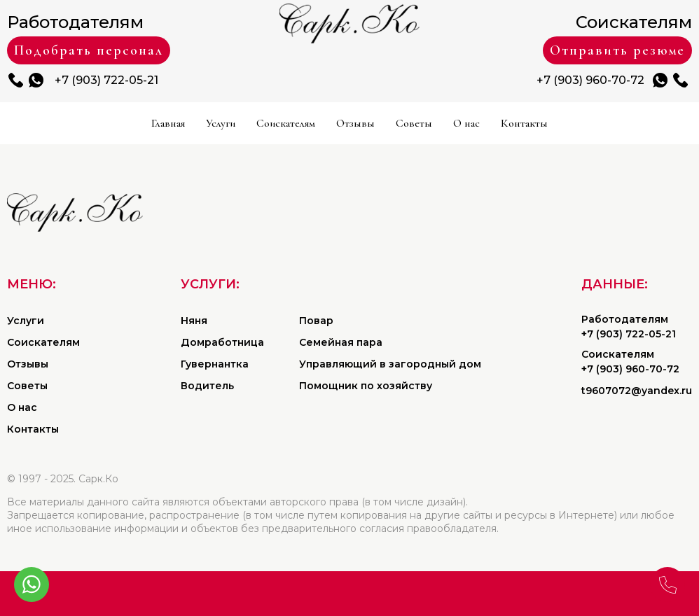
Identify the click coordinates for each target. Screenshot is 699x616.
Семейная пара (341, 342)
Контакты (524, 123)
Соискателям (286, 123)
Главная (168, 123)
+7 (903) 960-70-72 (590, 80)
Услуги (221, 123)
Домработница (222, 342)
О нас (466, 123)
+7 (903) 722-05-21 (106, 80)
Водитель (207, 386)
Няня (194, 321)
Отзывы (355, 123)
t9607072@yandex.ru (637, 391)
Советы (414, 123)
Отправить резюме (617, 50)
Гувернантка (215, 364)
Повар (316, 321)
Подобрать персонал (89, 50)
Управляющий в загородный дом (390, 364)
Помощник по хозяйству (366, 386)
